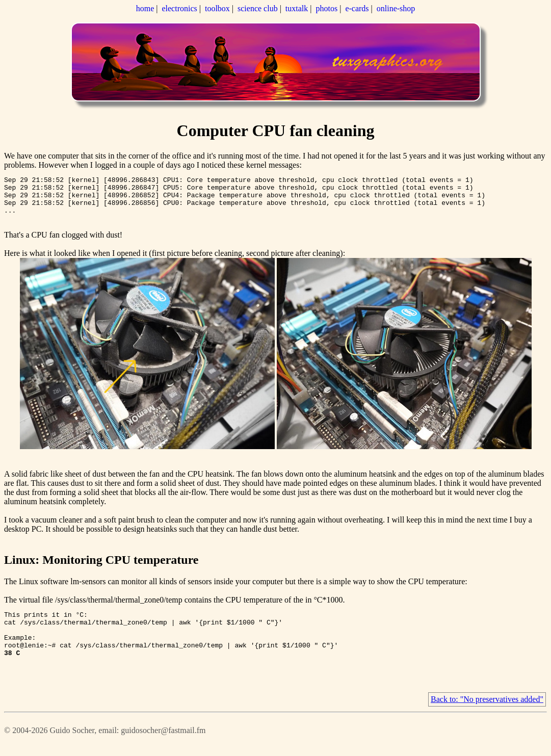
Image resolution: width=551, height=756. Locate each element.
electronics (179, 8)
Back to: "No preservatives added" (487, 716)
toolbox (217, 8)
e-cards (357, 8)
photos (327, 8)
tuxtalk (297, 8)
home (145, 8)
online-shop (396, 8)
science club (258, 8)
